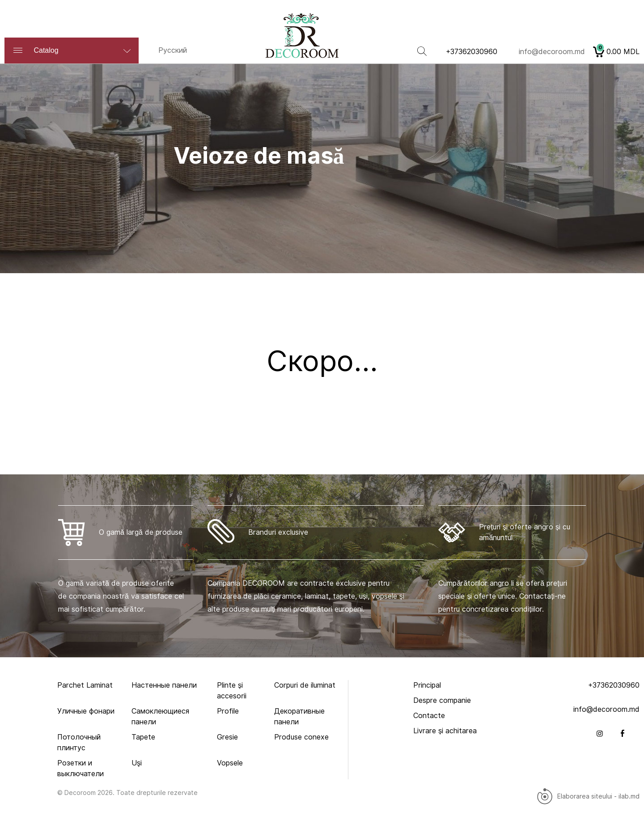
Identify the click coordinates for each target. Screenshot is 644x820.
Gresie (227, 737)
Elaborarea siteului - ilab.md (588, 796)
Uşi (137, 763)
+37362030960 (472, 52)
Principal (427, 685)
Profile (228, 711)
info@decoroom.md (552, 52)
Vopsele (230, 763)
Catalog (74, 50)
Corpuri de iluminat (305, 685)
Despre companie (442, 700)
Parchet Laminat (85, 685)
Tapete (143, 737)
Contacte (429, 716)
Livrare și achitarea (445, 731)
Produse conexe (301, 737)
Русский (173, 50)
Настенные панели (164, 685)
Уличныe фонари (86, 711)
